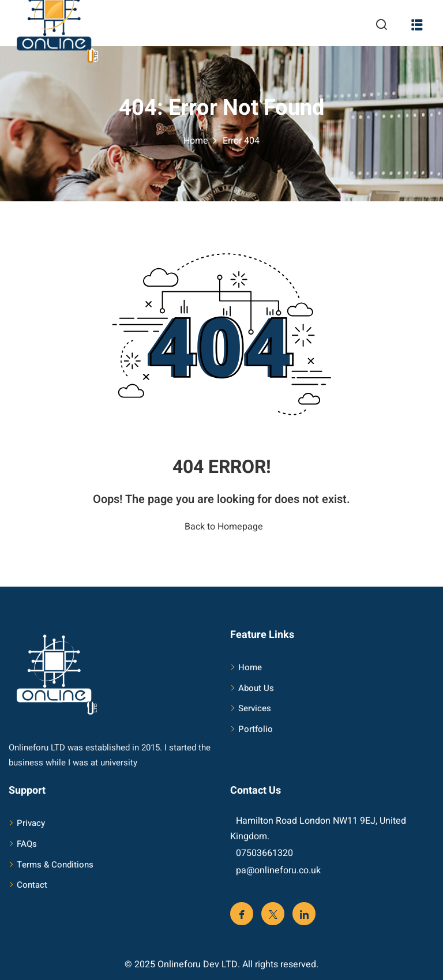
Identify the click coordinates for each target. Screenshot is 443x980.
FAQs (27, 844)
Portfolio (256, 729)
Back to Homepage (221, 527)
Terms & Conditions (55, 865)
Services (255, 708)
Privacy (31, 823)
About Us (256, 688)
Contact (32, 885)
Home (196, 141)
